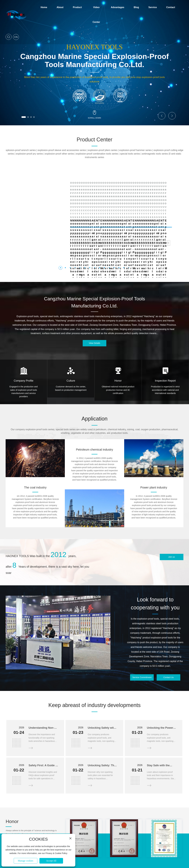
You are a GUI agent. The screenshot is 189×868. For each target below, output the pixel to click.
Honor (118, 346)
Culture (71, 346)
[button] (24, 117)
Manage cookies (26, 861)
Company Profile (24, 346)
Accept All (51, 861)
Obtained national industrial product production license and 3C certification (118, 356)
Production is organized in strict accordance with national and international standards (165, 356)
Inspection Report (165, 346)
